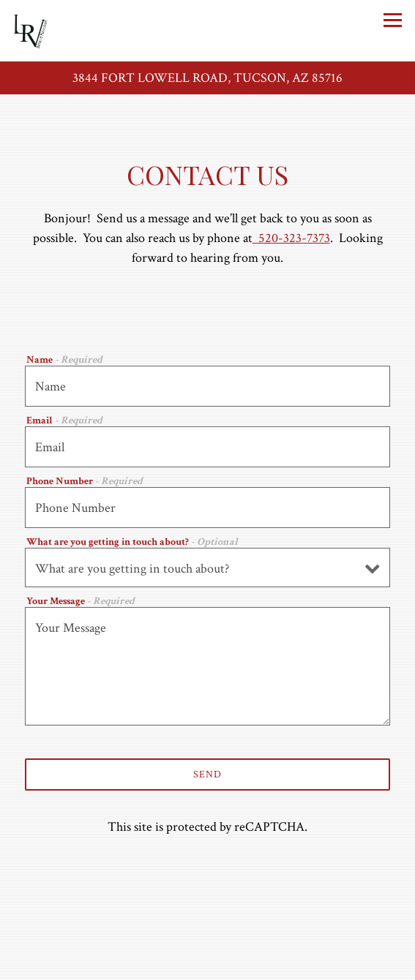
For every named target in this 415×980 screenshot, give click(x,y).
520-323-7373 (291, 238)
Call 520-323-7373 (208, 931)
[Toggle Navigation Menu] (393, 20)
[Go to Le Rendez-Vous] (207, 78)
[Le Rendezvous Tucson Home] (64, 31)
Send (207, 774)
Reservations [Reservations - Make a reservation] (208, 964)
